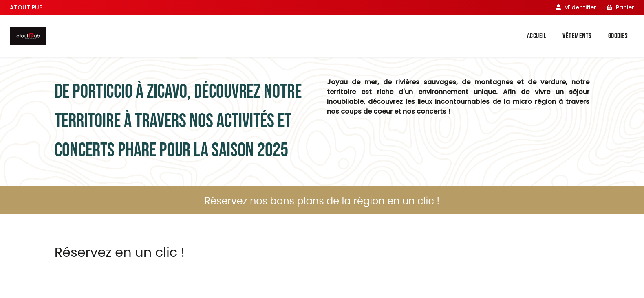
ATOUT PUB (26, 7)
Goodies (618, 36)
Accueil (537, 36)
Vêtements (577, 36)
